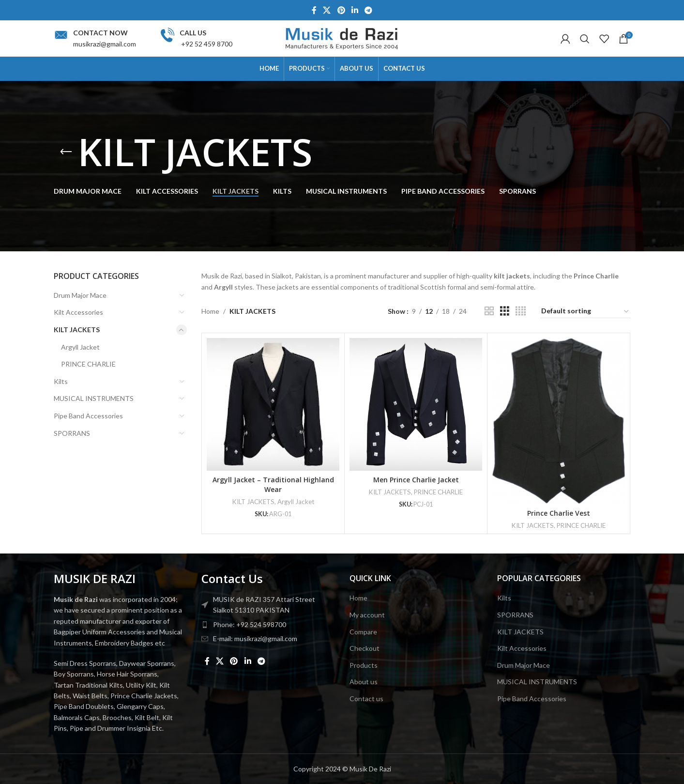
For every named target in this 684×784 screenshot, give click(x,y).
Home (210, 311)
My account (367, 615)
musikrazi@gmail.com (105, 44)
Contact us (366, 699)
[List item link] (268, 625)
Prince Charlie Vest (559, 513)
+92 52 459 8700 (206, 44)
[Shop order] (585, 311)
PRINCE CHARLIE (88, 364)
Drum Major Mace (80, 295)
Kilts (61, 381)
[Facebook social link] (314, 10)
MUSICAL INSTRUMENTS (94, 398)
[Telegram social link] (368, 10)
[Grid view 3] (505, 311)
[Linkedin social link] (355, 10)
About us (364, 682)
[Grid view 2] (489, 311)
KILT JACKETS (77, 330)
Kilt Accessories (78, 312)
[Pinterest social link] (341, 10)
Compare (363, 632)
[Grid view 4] (521, 311)
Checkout (365, 648)
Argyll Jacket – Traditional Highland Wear (273, 484)
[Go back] (66, 152)
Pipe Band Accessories (88, 416)
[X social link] (327, 10)
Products (364, 665)
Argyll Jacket (80, 347)
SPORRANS (72, 433)
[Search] (585, 39)
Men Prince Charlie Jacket (416, 480)
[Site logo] (342, 38)
